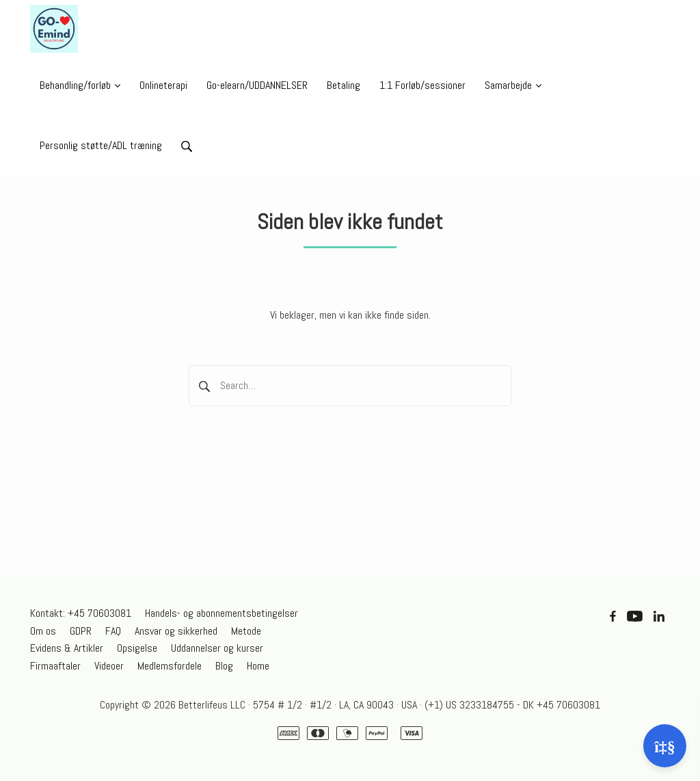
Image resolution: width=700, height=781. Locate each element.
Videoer (109, 666)
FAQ (113, 631)
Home (258, 666)
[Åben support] (665, 746)
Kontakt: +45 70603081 (81, 613)
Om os (43, 631)
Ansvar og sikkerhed (176, 631)
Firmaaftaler (55, 666)
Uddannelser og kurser (217, 648)
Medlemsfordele (170, 666)
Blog (224, 666)
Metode (246, 631)
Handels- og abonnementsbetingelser (221, 613)
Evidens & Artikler (67, 648)
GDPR (81, 631)
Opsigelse (137, 648)
